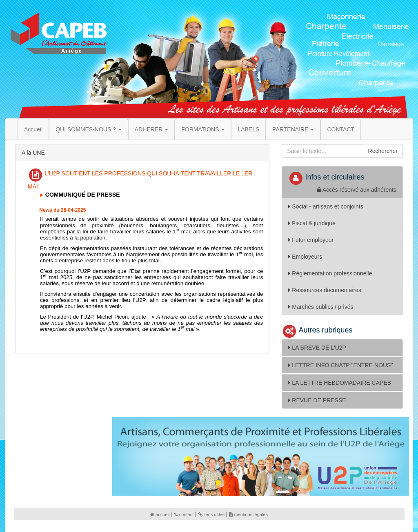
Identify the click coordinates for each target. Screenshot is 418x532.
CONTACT (341, 129)
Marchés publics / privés (321, 307)
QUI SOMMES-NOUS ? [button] (89, 129)
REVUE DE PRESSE (317, 400)
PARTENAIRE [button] (293, 129)
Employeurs (305, 257)
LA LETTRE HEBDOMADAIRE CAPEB (340, 383)
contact (184, 514)
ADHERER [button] (151, 129)
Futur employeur (311, 240)
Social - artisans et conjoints (326, 206)
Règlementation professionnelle (330, 273)
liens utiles (211, 514)
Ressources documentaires (325, 290)
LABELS (248, 129)
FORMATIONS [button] (203, 129)
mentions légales (248, 514)
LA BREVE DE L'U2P (317, 348)
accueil (160, 514)
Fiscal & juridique (312, 223)
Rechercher (383, 151)
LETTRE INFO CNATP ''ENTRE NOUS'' (340, 365)
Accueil (33, 129)
